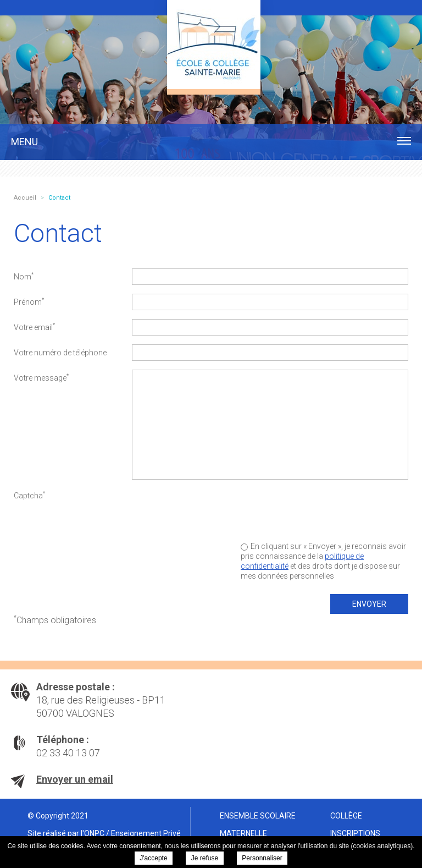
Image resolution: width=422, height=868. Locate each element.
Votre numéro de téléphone (60, 353)
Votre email (34, 327)
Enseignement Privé (146, 833)
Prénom (29, 301)
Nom (24, 276)
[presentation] (325, 509)
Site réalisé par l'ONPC (66, 833)
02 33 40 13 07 (68, 753)
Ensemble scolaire (258, 816)
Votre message (41, 377)
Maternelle (243, 833)
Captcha (29, 495)
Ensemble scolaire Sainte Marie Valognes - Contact (214, 45)
